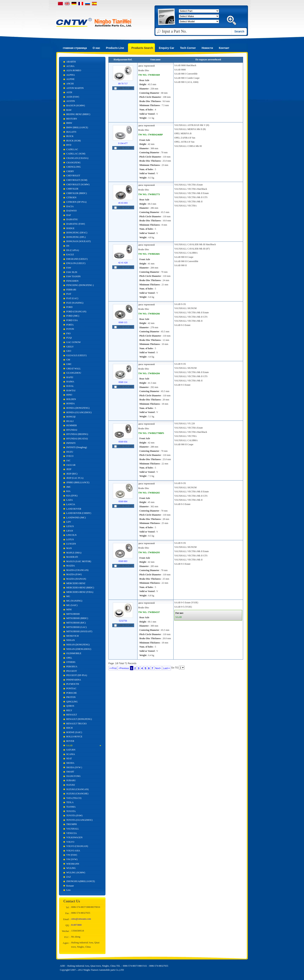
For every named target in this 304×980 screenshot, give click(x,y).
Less (68, 890)
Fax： (68, 913)
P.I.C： (68, 937)
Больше (70, 886)
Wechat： (66, 931)
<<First (113, 668)
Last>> (167, 668)
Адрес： (67, 943)
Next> (158, 668)
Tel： (69, 907)
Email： (67, 919)
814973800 (76, 925)
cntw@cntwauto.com (81, 919)
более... (178, 86)
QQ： (68, 925)
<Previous (124, 668)
